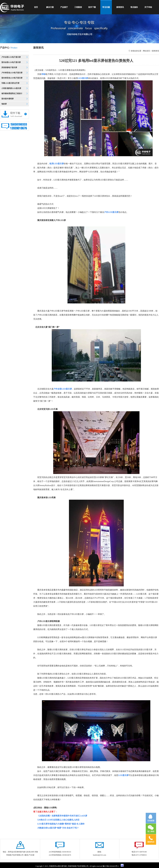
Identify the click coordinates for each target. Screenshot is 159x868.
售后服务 (134, 7)
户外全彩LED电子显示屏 (11, 57)
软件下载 (92, 7)
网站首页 (146, 51)
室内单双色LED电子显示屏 (12, 78)
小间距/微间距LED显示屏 (11, 88)
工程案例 (78, 7)
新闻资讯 (120, 7)
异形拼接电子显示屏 (9, 67)
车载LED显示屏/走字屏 (10, 83)
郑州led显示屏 (58, 866)
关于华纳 (148, 7)
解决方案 (50, 7)
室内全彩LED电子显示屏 (11, 62)
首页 (36, 7)
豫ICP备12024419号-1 (111, 866)
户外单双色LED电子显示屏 (12, 73)
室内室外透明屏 (8, 99)
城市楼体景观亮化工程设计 (12, 93)
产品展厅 (64, 7)
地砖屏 (4, 104)
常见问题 (106, 7)
